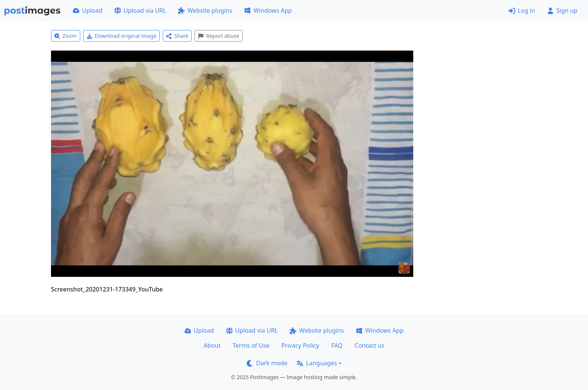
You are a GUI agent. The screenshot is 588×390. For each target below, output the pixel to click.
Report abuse (218, 36)
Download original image (122, 36)
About (212, 345)
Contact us (370, 345)
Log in (522, 10)
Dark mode (267, 363)
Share (177, 36)
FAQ (337, 345)
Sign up (562, 10)
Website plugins (205, 10)
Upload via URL (140, 10)
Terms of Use (251, 345)
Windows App (268, 10)
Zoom (66, 36)
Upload (88, 10)
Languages (317, 363)
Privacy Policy (300, 345)
